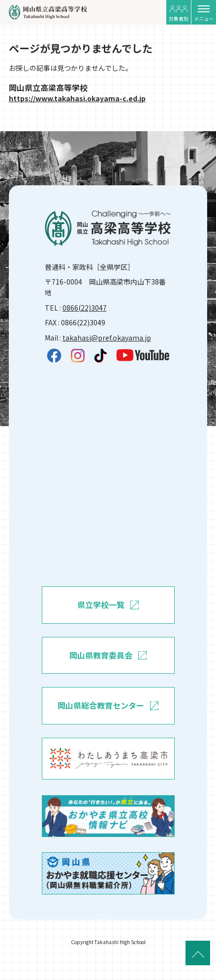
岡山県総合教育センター (108, 706)
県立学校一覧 (108, 605)
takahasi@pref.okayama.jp (107, 338)
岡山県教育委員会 (108, 656)
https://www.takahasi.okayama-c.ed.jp (77, 98)
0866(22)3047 (85, 308)
